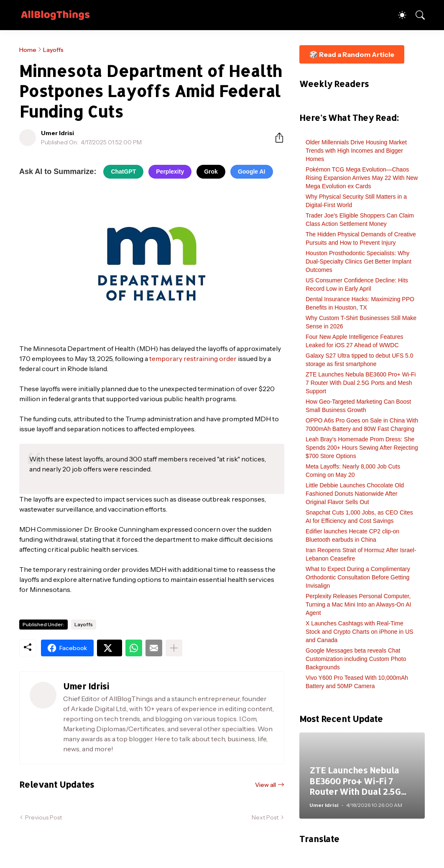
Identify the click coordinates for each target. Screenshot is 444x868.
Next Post (265, 817)
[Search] (416, 15)
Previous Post (43, 817)
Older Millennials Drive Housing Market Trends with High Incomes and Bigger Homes (356, 151)
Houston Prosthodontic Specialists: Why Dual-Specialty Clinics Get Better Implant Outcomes (359, 261)
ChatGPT (123, 172)
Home (28, 50)
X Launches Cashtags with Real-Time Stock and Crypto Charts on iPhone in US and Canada (360, 632)
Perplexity (170, 172)
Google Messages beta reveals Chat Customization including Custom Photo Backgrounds (356, 659)
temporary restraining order (193, 358)
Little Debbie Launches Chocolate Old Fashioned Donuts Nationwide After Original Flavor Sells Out (355, 494)
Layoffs (53, 50)
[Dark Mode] (398, 15)
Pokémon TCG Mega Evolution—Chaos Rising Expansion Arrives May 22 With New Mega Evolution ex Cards (362, 178)
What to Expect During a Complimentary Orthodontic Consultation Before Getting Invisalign (358, 577)
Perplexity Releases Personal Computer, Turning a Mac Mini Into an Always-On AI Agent (358, 604)
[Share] (276, 138)
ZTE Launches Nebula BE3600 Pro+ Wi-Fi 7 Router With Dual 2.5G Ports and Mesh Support (361, 383)
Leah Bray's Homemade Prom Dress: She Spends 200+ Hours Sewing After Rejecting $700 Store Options (362, 448)
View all (265, 785)
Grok (211, 172)
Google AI (252, 172)
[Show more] (174, 648)
